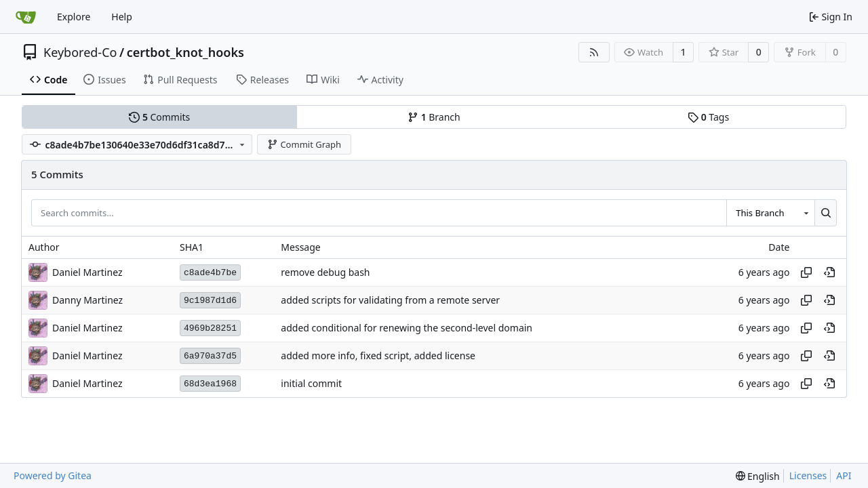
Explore (74, 17)
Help (122, 17)
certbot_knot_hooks (185, 52)
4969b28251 (210, 328)
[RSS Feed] (594, 52)
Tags (708, 117)
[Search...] (826, 213)
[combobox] (770, 213)
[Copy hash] (806, 272)
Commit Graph (304, 144)
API (844, 475)
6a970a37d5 (210, 356)
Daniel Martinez (87, 383)
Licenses (808, 475)
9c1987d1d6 (210, 301)
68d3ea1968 (210, 384)
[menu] (758, 476)
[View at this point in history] (829, 272)
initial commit (311, 384)
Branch (434, 117)
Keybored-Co (80, 52)
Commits (159, 117)
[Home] (26, 17)
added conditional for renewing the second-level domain (407, 328)
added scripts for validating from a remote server (390, 301)
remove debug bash (325, 273)
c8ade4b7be (210, 273)
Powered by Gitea (53, 475)
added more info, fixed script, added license (378, 356)
